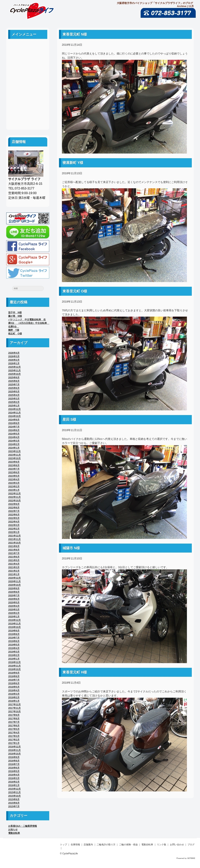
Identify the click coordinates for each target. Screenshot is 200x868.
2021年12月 (14, 536)
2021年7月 (14, 553)
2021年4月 (14, 564)
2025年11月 (14, 371)
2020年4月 (14, 606)
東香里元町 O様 (75, 291)
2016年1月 (14, 785)
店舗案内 (28, 65)
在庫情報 (75, 845)
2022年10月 (14, 501)
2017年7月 (14, 722)
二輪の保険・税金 (28, 82)
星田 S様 (69, 420)
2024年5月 (14, 434)
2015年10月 (14, 796)
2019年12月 (14, 620)
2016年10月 (14, 754)
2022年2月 (14, 529)
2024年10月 (14, 416)
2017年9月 (14, 715)
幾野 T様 (14, 330)
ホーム (28, 47)
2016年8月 (14, 761)
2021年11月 (14, 539)
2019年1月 (14, 659)
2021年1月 (14, 574)
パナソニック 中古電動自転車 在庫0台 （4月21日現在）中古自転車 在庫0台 (29, 323)
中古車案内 (28, 56)
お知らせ (13, 830)
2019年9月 (14, 631)
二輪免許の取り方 (28, 74)
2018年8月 (14, 676)
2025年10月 (14, 374)
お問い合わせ (28, 109)
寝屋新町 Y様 (73, 163)
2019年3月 (14, 652)
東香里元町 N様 (75, 34)
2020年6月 (14, 599)
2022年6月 (14, 515)
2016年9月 (14, 757)
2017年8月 (14, 719)
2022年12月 (14, 494)
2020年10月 (14, 585)
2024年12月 (14, 409)
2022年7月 (14, 511)
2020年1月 (14, 617)
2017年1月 (14, 743)
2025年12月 (14, 367)
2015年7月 (14, 806)
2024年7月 (14, 427)
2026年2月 (14, 360)
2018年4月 (14, 690)
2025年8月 (14, 381)
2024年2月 (14, 444)
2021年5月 (14, 560)
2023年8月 (14, 465)
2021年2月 (14, 571)
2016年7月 (14, 764)
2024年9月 (14, 420)
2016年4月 (14, 775)
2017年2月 (14, 740)
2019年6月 (14, 641)
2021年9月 (14, 546)
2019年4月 (14, 648)
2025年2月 (14, 402)
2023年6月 (14, 472)
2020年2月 (14, 613)
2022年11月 (14, 497)
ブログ (28, 117)
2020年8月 (14, 592)
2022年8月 (14, 508)
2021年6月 (14, 557)
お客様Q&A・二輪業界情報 (23, 826)
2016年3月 (14, 778)
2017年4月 (14, 733)
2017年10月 (14, 712)
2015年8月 (14, 803)
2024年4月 (14, 437)
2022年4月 (14, 522)
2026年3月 (14, 356)
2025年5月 (14, 392)
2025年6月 (14, 388)
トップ (63, 845)
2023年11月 (14, 455)
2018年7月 (14, 680)
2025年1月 (14, 406)
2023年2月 (14, 487)
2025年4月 (14, 395)
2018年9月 (14, 673)
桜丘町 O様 (15, 334)
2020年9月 (14, 588)
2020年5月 (14, 603)
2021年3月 (14, 567)
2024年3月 (14, 441)
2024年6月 (14, 430)
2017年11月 (14, 708)
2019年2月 (14, 655)
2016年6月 (14, 768)
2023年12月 (14, 451)
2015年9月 (14, 799)
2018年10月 (14, 669)
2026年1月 (14, 363)
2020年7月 (14, 596)
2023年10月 (14, 458)
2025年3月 (14, 399)
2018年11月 (14, 666)
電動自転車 (28, 91)
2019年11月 (14, 624)
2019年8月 (14, 634)
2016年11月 (14, 750)
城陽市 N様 (71, 548)
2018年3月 (14, 694)
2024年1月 (14, 448)
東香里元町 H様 (75, 672)
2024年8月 (14, 423)
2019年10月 (14, 627)
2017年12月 (14, 705)
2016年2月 (14, 782)
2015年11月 (14, 792)
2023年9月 (14, 462)
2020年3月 (14, 610)
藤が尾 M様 (15, 316)
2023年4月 (14, 480)
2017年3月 (14, 736)
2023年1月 (14, 490)
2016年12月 (14, 747)
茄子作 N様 (15, 313)
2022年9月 (14, 504)
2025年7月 (14, 385)
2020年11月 (14, 581)
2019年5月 (14, 645)
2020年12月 (14, 578)
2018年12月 (14, 662)
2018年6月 (14, 683)
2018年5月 (14, 687)
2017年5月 (14, 729)
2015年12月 (14, 789)
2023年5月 (14, 476)
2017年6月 (14, 726)
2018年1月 (14, 701)
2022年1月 (14, 532)
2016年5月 (14, 771)
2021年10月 (14, 543)
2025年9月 (14, 378)
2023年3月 (14, 483)
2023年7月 (14, 469)
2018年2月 (14, 697)
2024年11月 (14, 413)
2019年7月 (14, 638)
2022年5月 (14, 518)
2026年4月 (14, 353)
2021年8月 (14, 550)
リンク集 (28, 100)
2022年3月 (14, 525)
